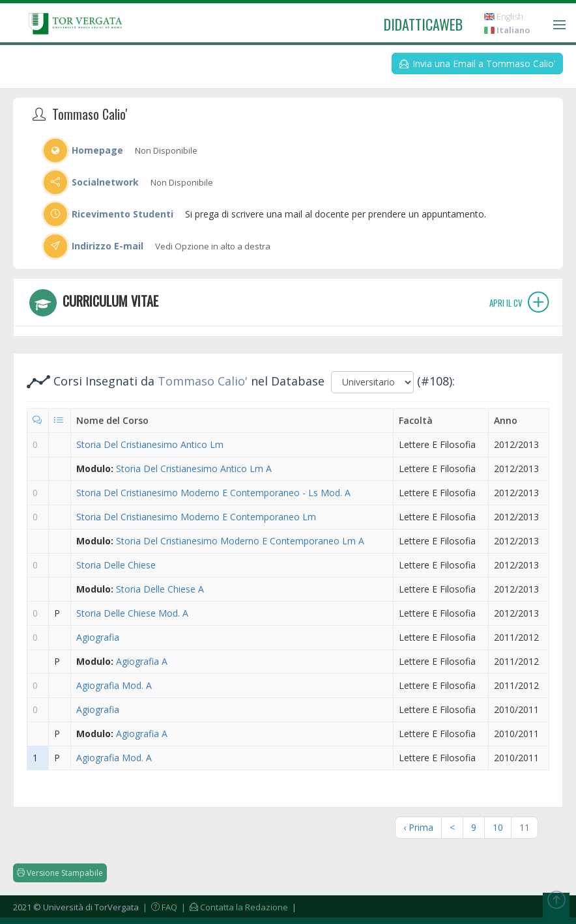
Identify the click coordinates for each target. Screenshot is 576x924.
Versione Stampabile (60, 873)
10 (498, 827)
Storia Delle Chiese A (160, 589)
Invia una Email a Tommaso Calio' (478, 63)
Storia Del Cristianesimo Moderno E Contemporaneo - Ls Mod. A (213, 493)
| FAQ (159, 907)
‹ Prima (418, 827)
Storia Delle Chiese (116, 565)
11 (525, 827)
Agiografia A (142, 661)
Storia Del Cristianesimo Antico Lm (150, 444)
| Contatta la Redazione (234, 907)
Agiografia (98, 637)
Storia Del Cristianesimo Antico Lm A (194, 469)
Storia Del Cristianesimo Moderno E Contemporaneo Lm (196, 517)
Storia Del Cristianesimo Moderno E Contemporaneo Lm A (240, 541)
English (504, 17)
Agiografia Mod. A (114, 685)
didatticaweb (423, 24)
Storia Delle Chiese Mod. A (132, 613)
